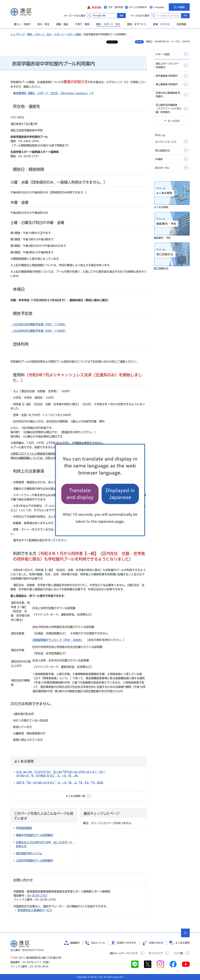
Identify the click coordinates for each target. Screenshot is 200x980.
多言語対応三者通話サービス (35, 910)
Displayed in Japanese (120, 494)
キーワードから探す (90, 15)
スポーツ (59, 34)
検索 (185, 16)
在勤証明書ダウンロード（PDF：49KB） (58, 640)
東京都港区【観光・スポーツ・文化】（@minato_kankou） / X (53, 93)
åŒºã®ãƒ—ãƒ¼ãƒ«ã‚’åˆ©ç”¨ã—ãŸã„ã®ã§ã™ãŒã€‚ (60, 783)
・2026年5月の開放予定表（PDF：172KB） (38, 324)
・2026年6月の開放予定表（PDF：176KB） (38, 331)
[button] (94, 7)
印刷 (141, 42)
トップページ (18, 34)
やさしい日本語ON (138, 7)
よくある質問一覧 (75, 796)
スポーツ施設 (74, 34)
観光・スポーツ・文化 (39, 34)
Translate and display (80, 494)
